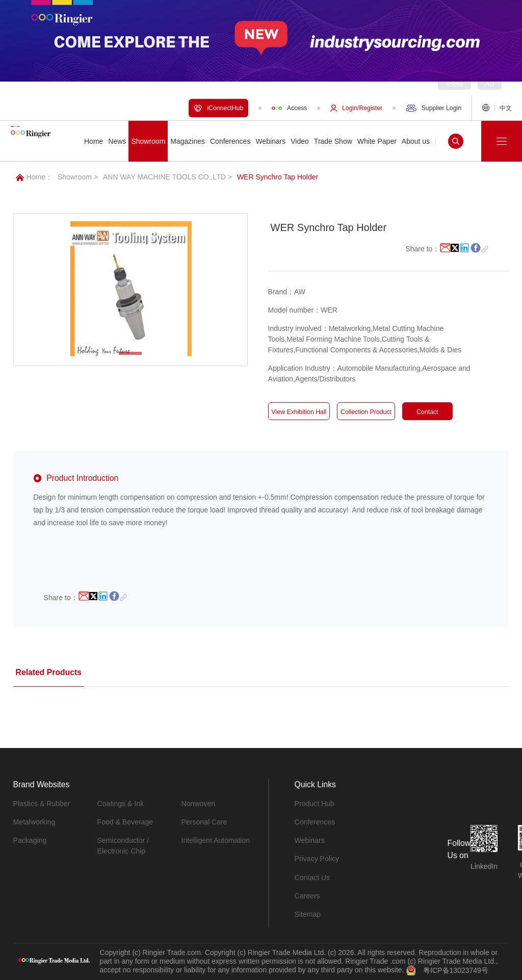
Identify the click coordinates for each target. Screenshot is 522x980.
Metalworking (34, 822)
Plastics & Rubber (42, 804)
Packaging (30, 840)
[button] (130, 353)
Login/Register (356, 108)
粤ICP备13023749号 (456, 970)
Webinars (310, 840)
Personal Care (204, 822)
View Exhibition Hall (299, 412)
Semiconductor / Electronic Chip (123, 846)
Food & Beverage (125, 822)
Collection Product (366, 412)
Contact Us (312, 877)
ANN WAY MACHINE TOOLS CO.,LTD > (167, 177)
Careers (307, 895)
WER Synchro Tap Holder (278, 177)
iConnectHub (218, 108)
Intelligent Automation (216, 840)
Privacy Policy (317, 859)
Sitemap (308, 914)
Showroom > (78, 177)
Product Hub (315, 804)
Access (289, 108)
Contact (427, 412)
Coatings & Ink (121, 804)
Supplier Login (434, 108)
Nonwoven (198, 804)
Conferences (315, 822)
